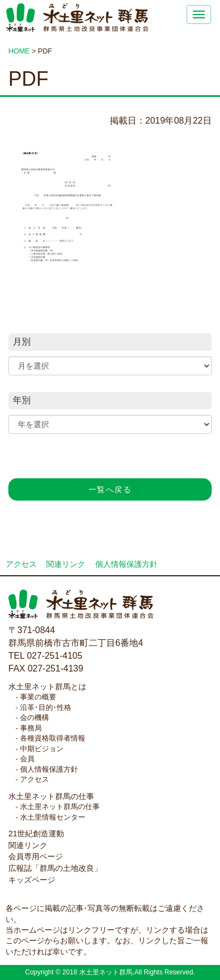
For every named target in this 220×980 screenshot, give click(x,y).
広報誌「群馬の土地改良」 (55, 868)
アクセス (21, 564)
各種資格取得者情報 (53, 738)
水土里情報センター (53, 817)
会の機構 (35, 717)
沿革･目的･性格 (46, 707)
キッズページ (32, 880)
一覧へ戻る (110, 489)
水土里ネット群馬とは (47, 687)
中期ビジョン (42, 749)
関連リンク (66, 564)
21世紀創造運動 (36, 834)
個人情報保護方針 (126, 564)
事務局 (31, 728)
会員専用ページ (36, 856)
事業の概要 (38, 697)
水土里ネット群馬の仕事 (51, 796)
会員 (27, 759)
